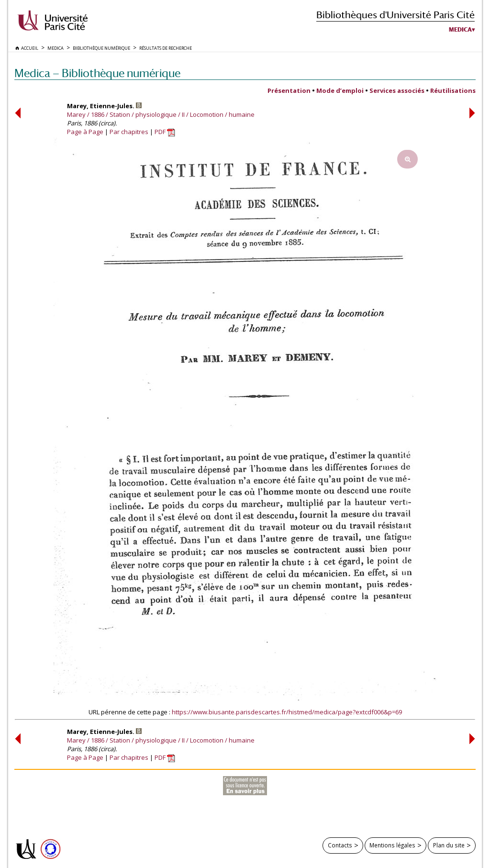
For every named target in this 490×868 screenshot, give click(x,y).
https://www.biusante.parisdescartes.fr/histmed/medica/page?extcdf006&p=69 (287, 712)
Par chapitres (129, 132)
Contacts (340, 845)
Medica (460, 30)
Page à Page (85, 132)
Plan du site (449, 845)
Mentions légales (392, 845)
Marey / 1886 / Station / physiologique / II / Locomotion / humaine (161, 114)
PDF (165, 132)
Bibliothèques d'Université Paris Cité (395, 15)
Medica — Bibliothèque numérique (97, 73)
